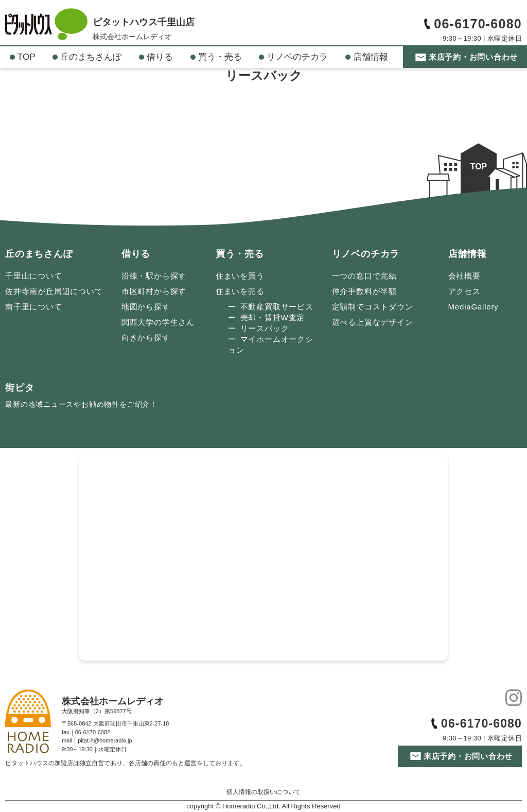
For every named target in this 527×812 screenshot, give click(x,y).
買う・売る (220, 57)
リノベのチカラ (297, 57)
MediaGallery (473, 307)
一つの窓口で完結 (364, 276)
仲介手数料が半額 (364, 291)
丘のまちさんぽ (91, 57)
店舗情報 (371, 57)
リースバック (265, 328)
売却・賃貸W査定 (273, 317)
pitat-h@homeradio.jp (105, 740)
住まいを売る (240, 291)
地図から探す (146, 307)
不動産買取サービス (277, 307)
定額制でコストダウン (373, 307)
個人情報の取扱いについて (263, 792)
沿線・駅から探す (154, 276)
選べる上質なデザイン (373, 322)
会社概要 (464, 276)
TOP (27, 57)
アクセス (464, 291)
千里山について (34, 276)
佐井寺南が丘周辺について (54, 291)
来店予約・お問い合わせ (473, 57)
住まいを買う (240, 276)
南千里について (34, 307)
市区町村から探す (154, 291)
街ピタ (81, 397)
